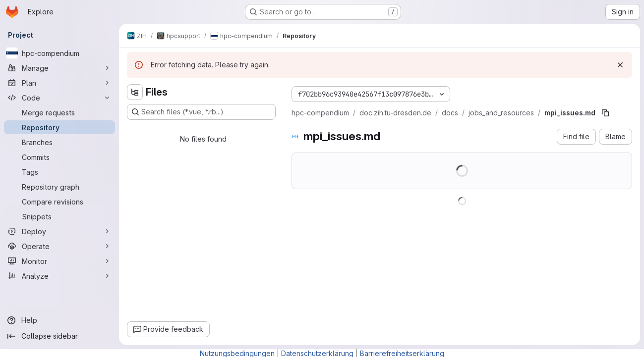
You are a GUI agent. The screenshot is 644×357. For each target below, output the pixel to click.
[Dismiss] (620, 65)
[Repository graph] (59, 187)
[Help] (59, 320)
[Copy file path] (605, 113)
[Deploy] (59, 231)
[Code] (59, 98)
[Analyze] (59, 276)
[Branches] (59, 142)
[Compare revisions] (59, 202)
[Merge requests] (59, 112)
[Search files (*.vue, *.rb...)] (201, 112)
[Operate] (59, 246)
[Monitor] (59, 261)
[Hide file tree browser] (135, 92)
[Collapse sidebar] (59, 336)
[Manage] (59, 68)
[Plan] (59, 83)
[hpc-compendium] (59, 53)
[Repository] (59, 127)
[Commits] (59, 157)
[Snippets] (59, 216)
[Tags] (59, 172)
